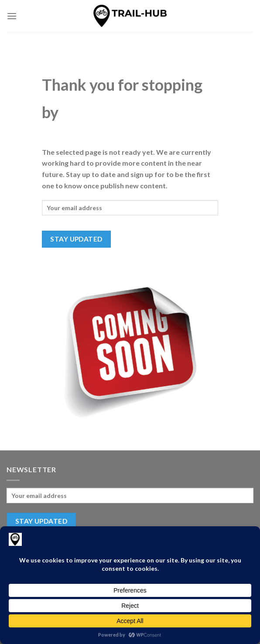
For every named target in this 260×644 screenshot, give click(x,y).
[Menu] (12, 16)
